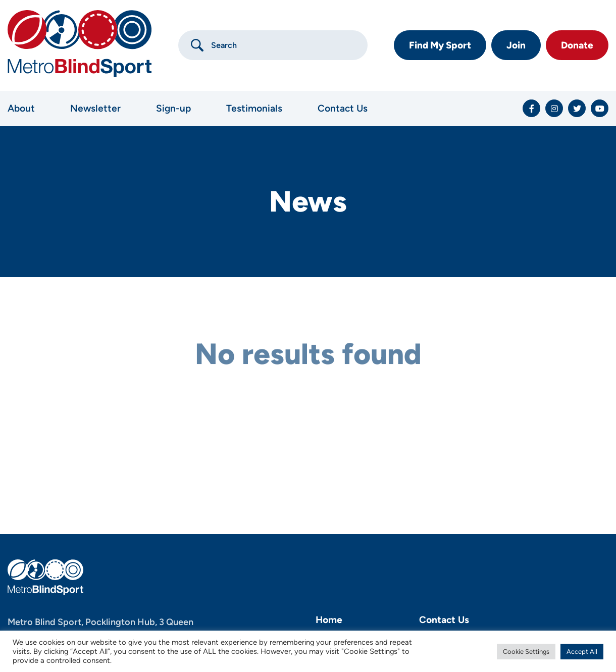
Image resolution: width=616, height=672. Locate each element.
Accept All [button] (582, 652)
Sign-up (173, 108)
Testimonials (254, 108)
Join (516, 45)
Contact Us (343, 108)
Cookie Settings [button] (526, 652)
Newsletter (95, 108)
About (21, 108)
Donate (577, 45)
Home (329, 620)
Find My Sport (440, 45)
